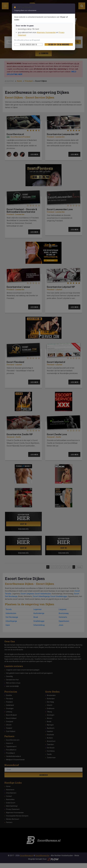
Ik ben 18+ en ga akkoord (59, 44)
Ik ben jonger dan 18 (28, 44)
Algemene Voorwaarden (46, 32)
